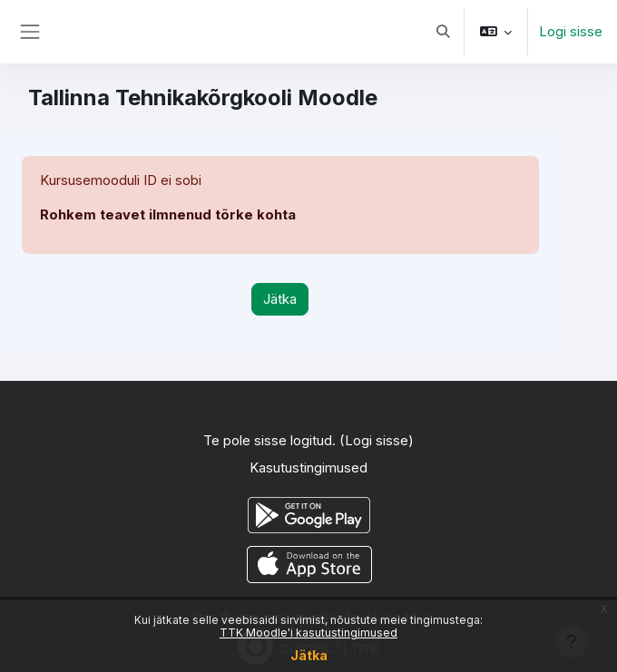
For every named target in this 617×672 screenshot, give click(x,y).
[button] (443, 32)
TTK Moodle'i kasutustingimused (308, 633)
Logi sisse (571, 32)
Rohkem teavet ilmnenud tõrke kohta (168, 215)
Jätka (309, 655)
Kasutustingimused (308, 468)
